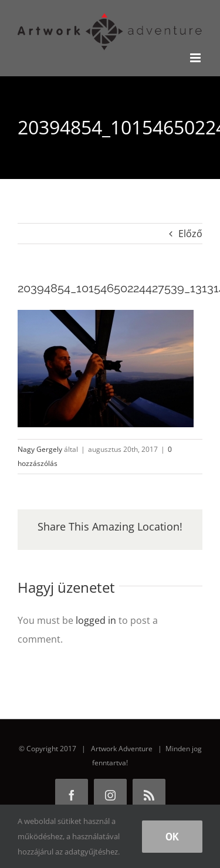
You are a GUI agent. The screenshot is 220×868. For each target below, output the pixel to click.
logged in (96, 620)
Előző (190, 234)
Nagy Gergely (40, 449)
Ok (172, 837)
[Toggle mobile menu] (196, 58)
